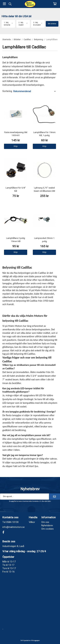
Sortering (7, 91)
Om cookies (47, 529)
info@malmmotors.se (14, 527)
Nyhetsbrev (47, 526)
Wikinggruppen (35, 641)
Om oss (45, 522)
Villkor (32, 522)
